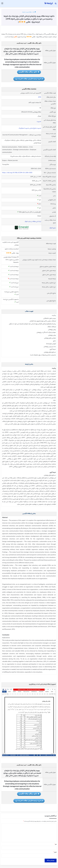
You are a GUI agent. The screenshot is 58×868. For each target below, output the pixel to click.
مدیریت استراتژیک (24, 128)
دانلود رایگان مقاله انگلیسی (29, 72)
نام (56, 844)
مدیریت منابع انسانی (35, 128)
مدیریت (39, 122)
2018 (40, 97)
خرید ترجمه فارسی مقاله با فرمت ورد (29, 79)
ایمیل (55, 852)
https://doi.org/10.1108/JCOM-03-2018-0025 (17, 173)
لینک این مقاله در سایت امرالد (33, 222)
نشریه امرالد (53, 228)
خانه (34, 12)
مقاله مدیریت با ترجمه (27, 12)
